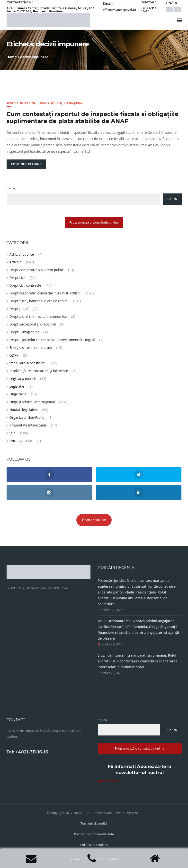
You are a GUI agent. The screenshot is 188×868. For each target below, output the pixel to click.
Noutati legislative (24, 410)
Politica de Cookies (94, 845)
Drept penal (29, 103)
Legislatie (17, 386)
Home (12, 57)
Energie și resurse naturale (31, 347)
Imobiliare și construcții (28, 363)
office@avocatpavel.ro (119, 10)
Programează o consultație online (94, 222)
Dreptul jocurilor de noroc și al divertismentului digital (52, 340)
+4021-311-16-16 (149, 10)
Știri (13, 433)
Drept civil (17, 278)
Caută (11, 189)
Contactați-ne (94, 520)
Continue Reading (27, 164)
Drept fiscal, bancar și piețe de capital (39, 301)
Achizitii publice (22, 254)
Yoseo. (136, 813)
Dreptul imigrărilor (24, 332)
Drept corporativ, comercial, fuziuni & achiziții (45, 293)
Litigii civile (18, 394)
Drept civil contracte (25, 285)
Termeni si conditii (94, 823)
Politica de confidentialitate (94, 834)
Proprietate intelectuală (28, 425)
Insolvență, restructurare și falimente (39, 371)
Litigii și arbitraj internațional (61, 103)
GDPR (14, 355)
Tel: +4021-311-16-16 (27, 752)
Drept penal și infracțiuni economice (38, 316)
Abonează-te (108, 781)
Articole (13, 103)
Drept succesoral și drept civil (33, 324)
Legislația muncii (23, 379)
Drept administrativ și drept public (37, 270)
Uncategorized (21, 441)
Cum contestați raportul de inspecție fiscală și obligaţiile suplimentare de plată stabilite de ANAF (93, 117)
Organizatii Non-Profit (27, 417)
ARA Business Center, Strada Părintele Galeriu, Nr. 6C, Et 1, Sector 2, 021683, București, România (51, 10)
